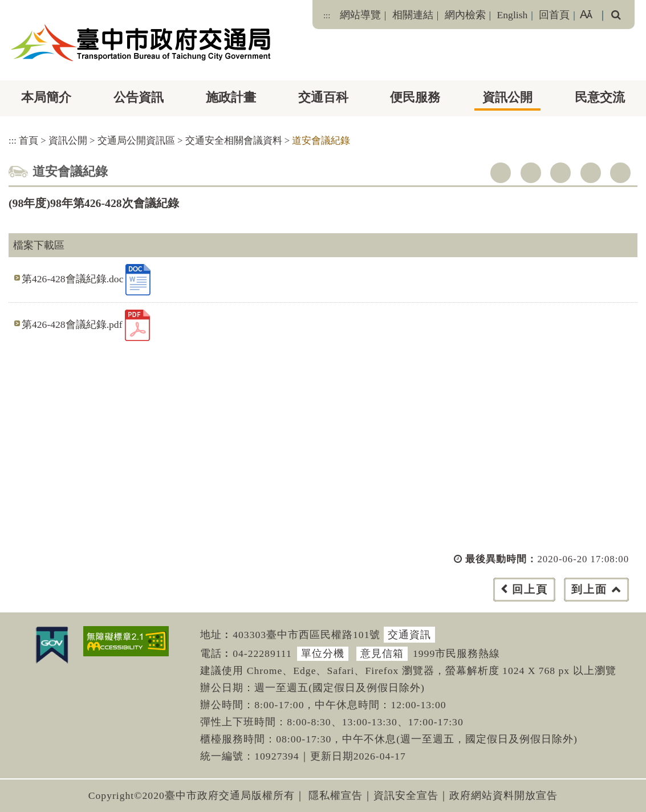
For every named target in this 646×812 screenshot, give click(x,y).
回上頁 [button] (530, 589)
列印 (620, 173)
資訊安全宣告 (406, 795)
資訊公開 (507, 97)
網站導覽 (360, 15)
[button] (349, 601)
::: (327, 15)
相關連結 (413, 15)
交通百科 (323, 97)
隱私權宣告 (336, 795)
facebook (501, 173)
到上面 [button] (589, 589)
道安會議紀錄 (321, 141)
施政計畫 (231, 97)
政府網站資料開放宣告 (503, 795)
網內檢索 (465, 15)
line (591, 173)
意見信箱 (382, 653)
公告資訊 (139, 97)
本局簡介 (46, 97)
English (513, 15)
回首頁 (554, 15)
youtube (560, 173)
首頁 (29, 141)
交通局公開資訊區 (136, 141)
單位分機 (323, 653)
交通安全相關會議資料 (234, 141)
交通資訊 (409, 635)
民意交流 (600, 97)
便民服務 (415, 97)
